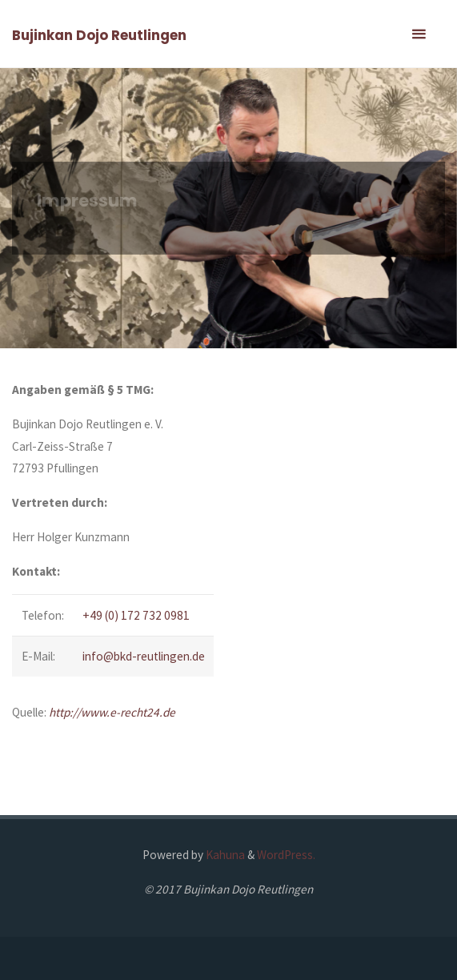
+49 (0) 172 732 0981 (136, 615)
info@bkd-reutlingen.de (144, 656)
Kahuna (224, 855)
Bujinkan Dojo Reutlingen (99, 35)
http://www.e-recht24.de (112, 712)
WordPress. (286, 855)
